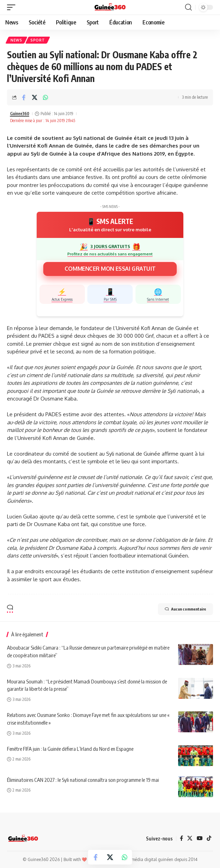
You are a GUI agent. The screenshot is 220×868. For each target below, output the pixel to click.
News (16, 40)
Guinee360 (20, 114)
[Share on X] (35, 97)
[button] (13, 7)
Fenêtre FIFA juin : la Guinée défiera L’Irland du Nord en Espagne (70, 749)
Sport (38, 40)
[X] (190, 839)
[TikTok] (209, 839)
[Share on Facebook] (24, 97)
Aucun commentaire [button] (185, 609)
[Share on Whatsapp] (45, 97)
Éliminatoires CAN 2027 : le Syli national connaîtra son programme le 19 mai (83, 780)
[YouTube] (200, 839)
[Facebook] (181, 839)
